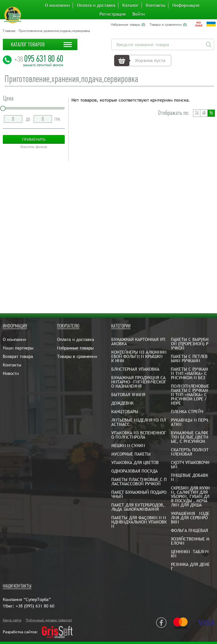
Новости (11, 373)
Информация (186, 5)
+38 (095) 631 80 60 (35, 606)
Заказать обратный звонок (43, 65)
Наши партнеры (18, 348)
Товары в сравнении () (168, 25)
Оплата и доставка (96, 5)
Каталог (131, 5)
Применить (34, 139)
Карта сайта (12, 620)
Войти (139, 14)
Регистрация (112, 14)
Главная (9, 31)
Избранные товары (75, 348)
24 (197, 113)
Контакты (156, 5)
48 (204, 113)
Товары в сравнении (77, 356)
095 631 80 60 (39, 59)
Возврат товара (18, 356)
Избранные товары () (128, 25)
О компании (57, 5)
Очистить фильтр (34, 147)
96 (211, 113)
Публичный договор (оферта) (49, 620)
